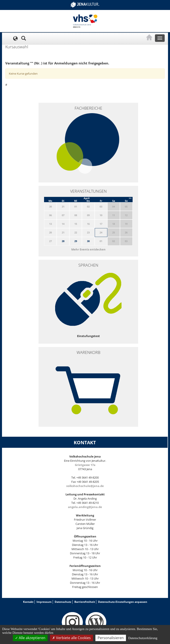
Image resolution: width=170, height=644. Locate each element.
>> (130, 198)
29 (76, 241)
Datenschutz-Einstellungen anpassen (123, 602)
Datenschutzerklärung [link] (143, 638)
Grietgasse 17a (85, 465)
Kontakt (28, 602)
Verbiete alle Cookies (71, 638)
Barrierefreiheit (85, 602)
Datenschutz (63, 602)
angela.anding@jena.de (85, 507)
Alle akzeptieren (30, 638)
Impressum (44, 602)
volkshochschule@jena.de (85, 486)
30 (88, 241)
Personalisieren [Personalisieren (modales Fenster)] (111, 638)
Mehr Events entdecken (88, 249)
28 (63, 241)
